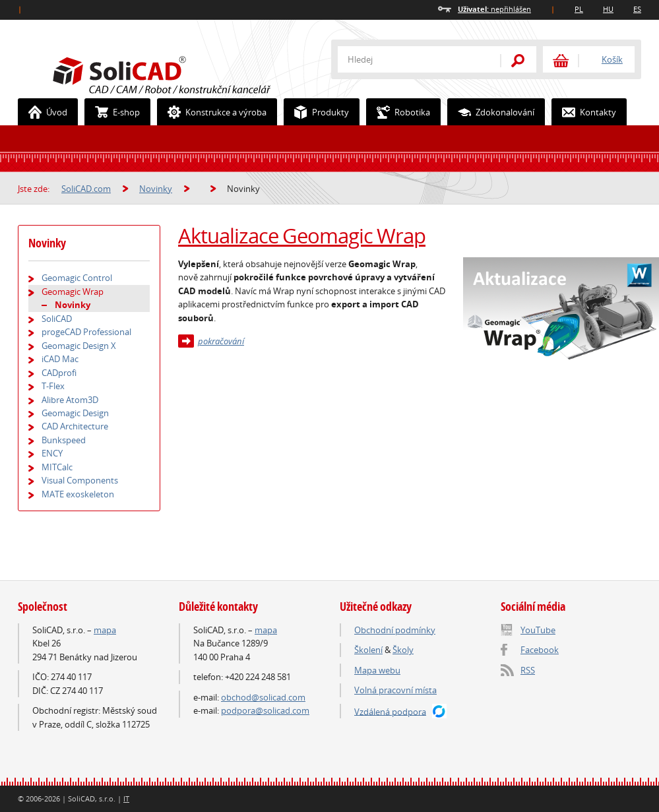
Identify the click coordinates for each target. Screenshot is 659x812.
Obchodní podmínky (395, 630)
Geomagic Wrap (73, 292)
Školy (403, 650)
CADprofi (59, 373)
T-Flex (53, 386)
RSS (528, 670)
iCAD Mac (60, 359)
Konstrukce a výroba (212, 112)
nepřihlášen (494, 9)
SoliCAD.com (183, 73)
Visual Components (80, 480)
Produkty (317, 112)
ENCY (52, 453)
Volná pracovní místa (395, 690)
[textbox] (410, 59)
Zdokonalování (491, 112)
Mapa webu (377, 670)
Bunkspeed (64, 440)
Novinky (156, 189)
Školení (368, 650)
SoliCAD (57, 319)
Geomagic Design (75, 413)
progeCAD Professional (86, 332)
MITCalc (57, 467)
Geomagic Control (77, 278)
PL (579, 9)
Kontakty (584, 112)
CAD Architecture (75, 426)
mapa (105, 630)
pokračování (221, 341)
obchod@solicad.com (263, 697)
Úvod (43, 112)
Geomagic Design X (79, 346)
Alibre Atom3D (70, 400)
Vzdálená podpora (390, 711)
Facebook (540, 650)
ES (637, 9)
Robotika (398, 112)
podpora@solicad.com (265, 710)
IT (126, 798)
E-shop (112, 112)
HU (608, 9)
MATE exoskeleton (78, 494)
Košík (612, 59)
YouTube (538, 630)
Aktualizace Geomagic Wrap (302, 235)
